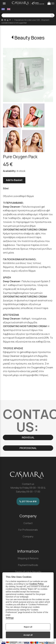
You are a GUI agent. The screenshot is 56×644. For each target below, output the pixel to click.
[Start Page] (28, 3)
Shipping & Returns (28, 558)
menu (4, 3)
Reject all (28, 627)
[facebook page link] (2, 20)
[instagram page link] (5, 20)
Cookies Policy (36, 584)
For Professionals (28, 530)
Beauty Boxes (29, 38)
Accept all (28, 635)
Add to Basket (14, 180)
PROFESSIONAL (28, 448)
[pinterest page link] (10, 20)
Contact (28, 523)
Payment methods (28, 565)
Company (28, 536)
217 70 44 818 (28, 501)
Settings (10, 618)
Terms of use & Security (28, 572)
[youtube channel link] (8, 20)
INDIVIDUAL (28, 437)
